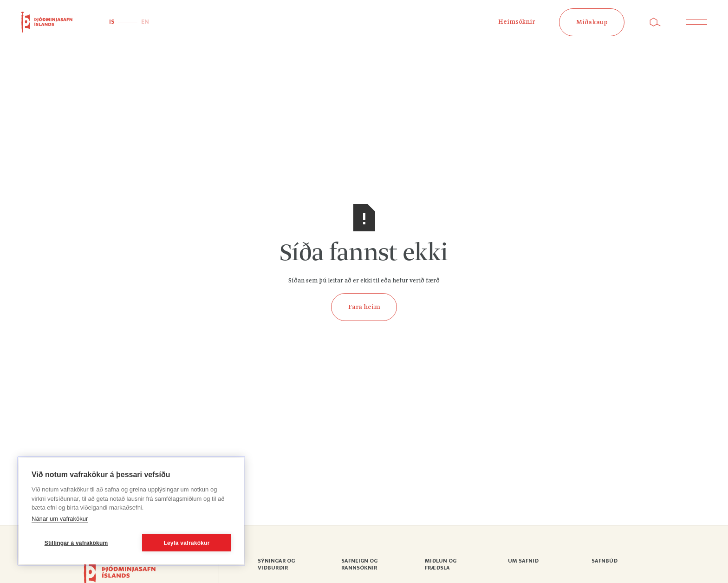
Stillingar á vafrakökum (76, 543)
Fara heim (364, 307)
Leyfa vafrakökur (186, 543)
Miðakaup (592, 22)
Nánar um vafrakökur (60, 519)
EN (145, 22)
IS (112, 22)
